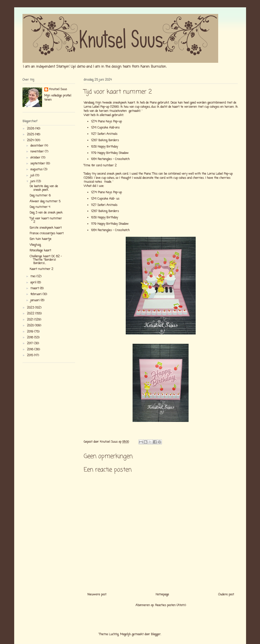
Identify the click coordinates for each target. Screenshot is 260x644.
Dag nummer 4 (40, 207)
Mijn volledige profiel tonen (58, 98)
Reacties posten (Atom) (170, 605)
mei (33, 277)
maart (35, 289)
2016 (31, 350)
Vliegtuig (35, 245)
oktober (36, 158)
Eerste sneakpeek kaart (46, 228)
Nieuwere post (97, 595)
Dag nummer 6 (40, 196)
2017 (30, 343)
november (38, 152)
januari (35, 301)
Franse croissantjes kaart (47, 234)
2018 (30, 338)
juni (33, 182)
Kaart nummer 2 (41, 269)
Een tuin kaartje (40, 239)
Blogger (156, 634)
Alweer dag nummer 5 (45, 202)
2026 (31, 129)
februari (36, 294)
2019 (31, 332)
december (37, 146)
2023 (31, 308)
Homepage (162, 595)
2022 (31, 314)
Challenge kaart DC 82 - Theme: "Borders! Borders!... (46, 260)
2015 (30, 355)
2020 (31, 326)
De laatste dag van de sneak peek (44, 188)
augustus (37, 170)
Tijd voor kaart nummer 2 (46, 220)
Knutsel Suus (58, 90)
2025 (31, 135)
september (38, 164)
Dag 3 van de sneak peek (46, 213)
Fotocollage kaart (40, 251)
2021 (31, 320)
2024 (31, 140)
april (34, 283)
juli (33, 176)
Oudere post (226, 595)
